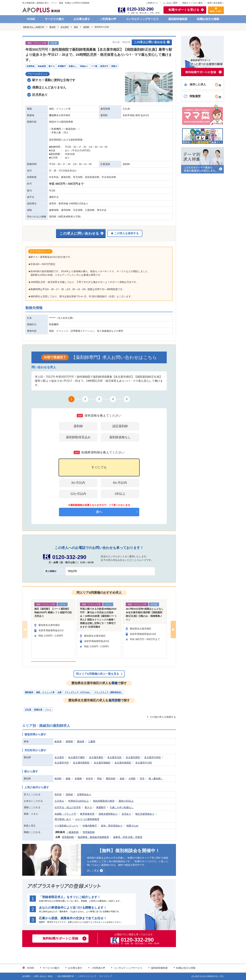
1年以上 (120, 494)
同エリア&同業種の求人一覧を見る (98, 674)
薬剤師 (78, 426)
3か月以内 (78, 483)
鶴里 (68, 779)
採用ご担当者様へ (216, 3)
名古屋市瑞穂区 (102, 763)
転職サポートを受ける (184, 10)
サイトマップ (106, 976)
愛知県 (52, 27)
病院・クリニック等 (45, 692)
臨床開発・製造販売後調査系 (93, 837)
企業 (59, 692)
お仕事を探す (82, 19)
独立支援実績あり (145, 814)
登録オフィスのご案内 (192, 3)
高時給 (69, 794)
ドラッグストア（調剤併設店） (108, 692)
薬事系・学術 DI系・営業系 (128, 837)
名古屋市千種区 (77, 757)
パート (48, 710)
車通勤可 (101, 807)
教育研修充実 (87, 814)
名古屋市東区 (96, 757)
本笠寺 (89, 779)
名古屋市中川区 (144, 763)
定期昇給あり (84, 794)
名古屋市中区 (62, 763)
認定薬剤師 (120, 426)
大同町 (132, 779)
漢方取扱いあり (63, 819)
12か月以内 (78, 494)
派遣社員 (38, 710)
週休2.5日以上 (126, 801)
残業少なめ (132, 826)
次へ (99, 512)
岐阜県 (58, 741)
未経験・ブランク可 (65, 814)
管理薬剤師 (89, 832)
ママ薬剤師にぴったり (66, 826)
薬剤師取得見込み (78, 437)
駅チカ (88, 807)
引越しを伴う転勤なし (122, 807)
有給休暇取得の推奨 (104, 801)
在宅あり (126, 814)
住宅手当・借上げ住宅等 (68, 807)
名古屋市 (65, 27)
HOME (31, 19)
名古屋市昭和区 (81, 763)
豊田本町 (111, 779)
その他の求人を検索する (163, 717)
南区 (76, 27)
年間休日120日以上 (78, 801)
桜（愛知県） (156, 779)
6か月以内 (120, 483)
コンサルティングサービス (142, 19)
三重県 (92, 741)
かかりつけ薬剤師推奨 (87, 819)
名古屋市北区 (114, 757)
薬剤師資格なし (120, 437)
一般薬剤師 (73, 832)
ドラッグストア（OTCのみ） (78, 692)
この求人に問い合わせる (150, 42)
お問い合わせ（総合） (44, 976)
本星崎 (78, 779)
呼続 (99, 779)
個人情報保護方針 (66, 976)
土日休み (59, 801)
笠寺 (142, 779)
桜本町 (58, 779)
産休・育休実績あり (112, 826)
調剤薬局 (29, 692)
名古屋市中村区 (153, 757)
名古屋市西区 (133, 757)
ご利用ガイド (152, 3)
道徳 (122, 779)
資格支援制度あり (108, 814)
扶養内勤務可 (90, 826)
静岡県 (69, 741)
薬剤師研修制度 (178, 19)
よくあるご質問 (170, 3)
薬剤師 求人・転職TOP (34, 27)
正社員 (28, 710)
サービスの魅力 (54, 19)
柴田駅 (86, 27)
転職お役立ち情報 (208, 19)
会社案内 (26, 976)
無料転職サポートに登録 (60, 938)
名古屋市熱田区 (123, 763)
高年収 (58, 794)
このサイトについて (87, 976)
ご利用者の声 (108, 19)
